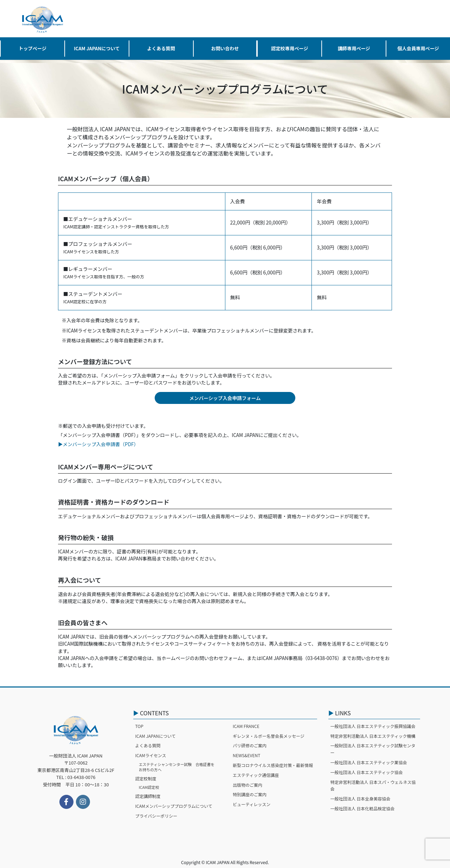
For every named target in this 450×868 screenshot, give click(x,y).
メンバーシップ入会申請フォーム (225, 398)
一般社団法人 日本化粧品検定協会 (363, 808)
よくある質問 (148, 745)
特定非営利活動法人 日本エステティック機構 (373, 736)
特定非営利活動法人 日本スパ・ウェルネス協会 (373, 785)
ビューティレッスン (252, 804)
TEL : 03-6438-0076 (76, 777)
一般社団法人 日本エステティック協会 (367, 772)
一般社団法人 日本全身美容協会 (361, 799)
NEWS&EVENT (246, 755)
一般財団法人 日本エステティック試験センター (373, 749)
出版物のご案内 (247, 785)
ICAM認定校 (149, 787)
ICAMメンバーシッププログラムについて (174, 806)
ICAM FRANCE (246, 726)
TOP (139, 726)
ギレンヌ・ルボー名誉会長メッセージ (269, 736)
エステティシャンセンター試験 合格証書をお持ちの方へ (177, 767)
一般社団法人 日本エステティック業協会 (369, 762)
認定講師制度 (148, 796)
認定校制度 (146, 778)
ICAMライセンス (151, 755)
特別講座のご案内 (250, 794)
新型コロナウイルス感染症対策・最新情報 (273, 765)
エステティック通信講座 (256, 775)
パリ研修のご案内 (250, 745)
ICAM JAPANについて (156, 736)
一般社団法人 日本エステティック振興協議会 (373, 726)
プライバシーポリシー (156, 816)
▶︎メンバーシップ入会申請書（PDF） (98, 444)
